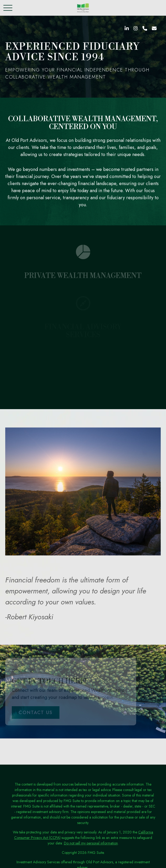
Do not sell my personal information (91, 843)
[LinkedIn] (127, 29)
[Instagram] (136, 29)
